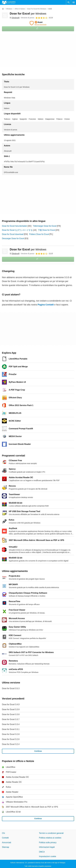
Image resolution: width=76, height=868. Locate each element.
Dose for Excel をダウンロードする (17, 230)
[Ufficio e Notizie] (20, 9)
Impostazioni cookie (48, 856)
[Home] (3, 9)
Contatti (5, 838)
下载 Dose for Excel (46, 230)
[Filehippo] (9, 2)
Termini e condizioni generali (51, 833)
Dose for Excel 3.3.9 (11, 709)
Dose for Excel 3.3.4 (11, 724)
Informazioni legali (47, 847)
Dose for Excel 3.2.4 (11, 744)
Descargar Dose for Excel (13, 238)
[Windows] (9, 9)
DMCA (42, 852)
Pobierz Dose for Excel (39, 234)
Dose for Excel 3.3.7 (11, 719)
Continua (38, 751)
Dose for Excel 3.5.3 (11, 688)
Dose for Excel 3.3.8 (11, 714)
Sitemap (6, 847)
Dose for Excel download (13, 234)
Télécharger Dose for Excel (45, 226)
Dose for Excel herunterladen (15, 226)
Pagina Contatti (46, 305)
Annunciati (7, 842)
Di (15, 18)
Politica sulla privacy (48, 842)
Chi (3, 833)
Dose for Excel (28, 14)
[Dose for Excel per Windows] (37, 9)
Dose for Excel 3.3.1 (11, 729)
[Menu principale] (74, 2)
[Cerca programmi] (69, 2)
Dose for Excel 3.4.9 (11, 704)
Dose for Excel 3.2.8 (11, 734)
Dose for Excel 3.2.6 (11, 739)
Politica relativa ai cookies (50, 838)
